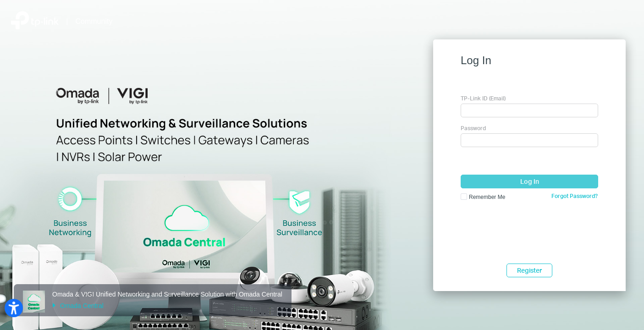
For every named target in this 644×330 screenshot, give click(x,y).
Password (473, 128)
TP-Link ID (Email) (483, 98)
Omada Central (78, 306)
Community (94, 21)
